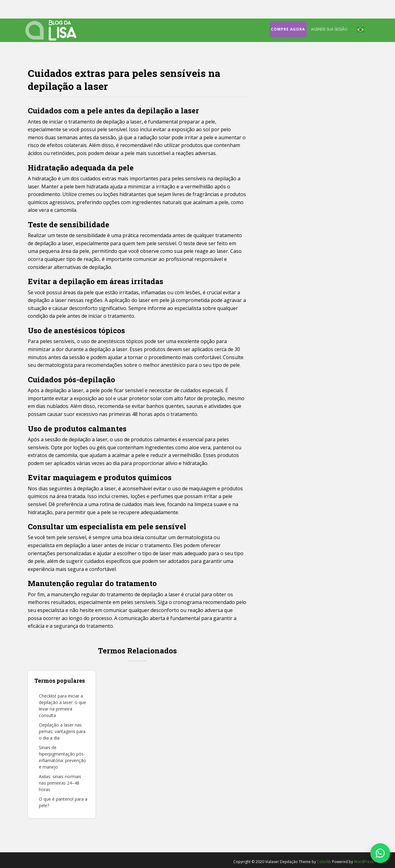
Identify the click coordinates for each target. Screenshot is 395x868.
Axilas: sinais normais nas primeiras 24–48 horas (60, 783)
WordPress (364, 862)
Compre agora (288, 29)
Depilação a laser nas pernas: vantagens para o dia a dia (62, 731)
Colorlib (324, 862)
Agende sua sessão (329, 29)
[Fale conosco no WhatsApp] (380, 853)
